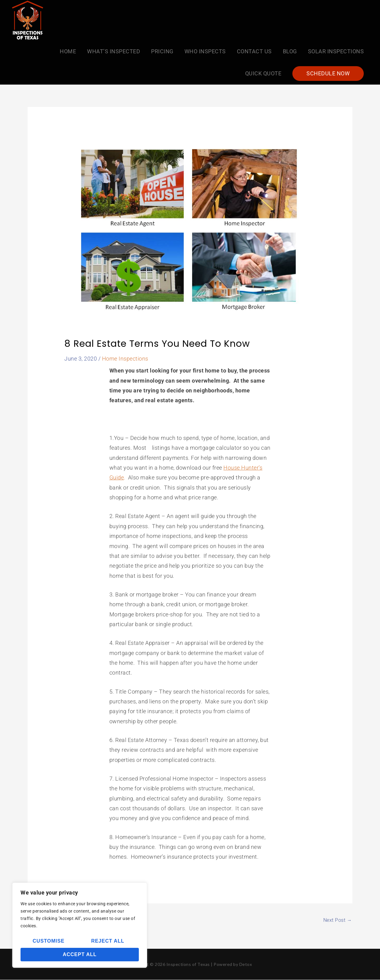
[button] (328, 74)
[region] (80, 925)
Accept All (80, 954)
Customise (49, 941)
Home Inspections (125, 359)
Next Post (338, 920)
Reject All (108, 941)
